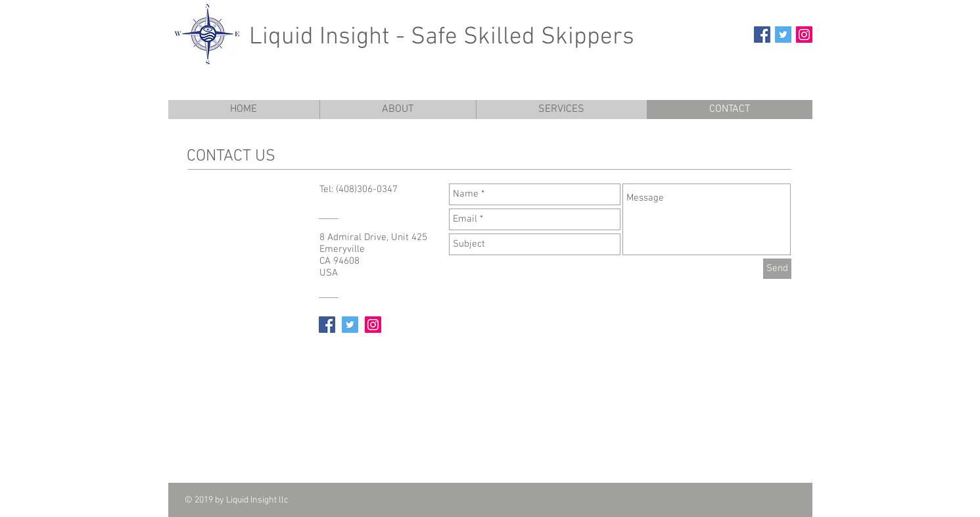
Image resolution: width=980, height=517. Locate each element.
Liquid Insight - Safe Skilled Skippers (442, 37)
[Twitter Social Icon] (783, 35)
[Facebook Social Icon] (762, 35)
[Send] (777, 269)
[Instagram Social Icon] (804, 35)
